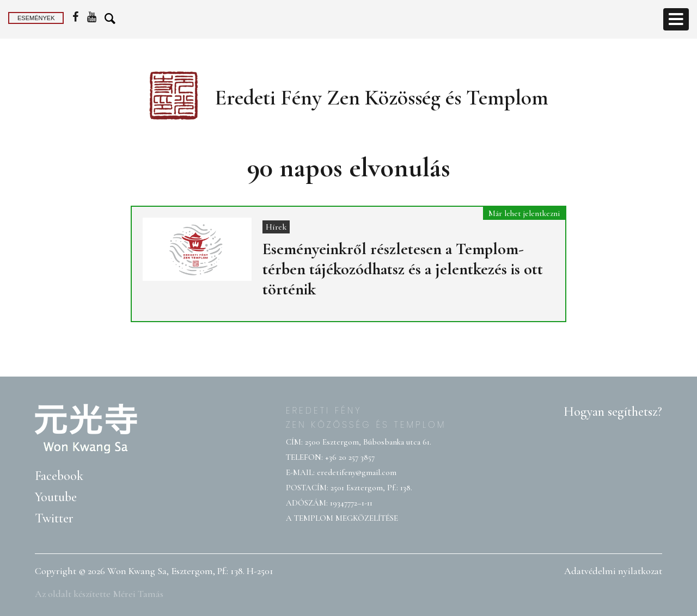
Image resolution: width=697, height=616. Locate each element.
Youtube (56, 497)
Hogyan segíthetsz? (613, 412)
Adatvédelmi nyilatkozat (613, 571)
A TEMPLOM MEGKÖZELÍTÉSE (342, 518)
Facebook (59, 476)
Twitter (54, 518)
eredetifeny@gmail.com (357, 472)
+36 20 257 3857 (350, 457)
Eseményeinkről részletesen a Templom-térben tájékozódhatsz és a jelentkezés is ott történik (403, 269)
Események (36, 18)
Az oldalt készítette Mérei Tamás (99, 594)
